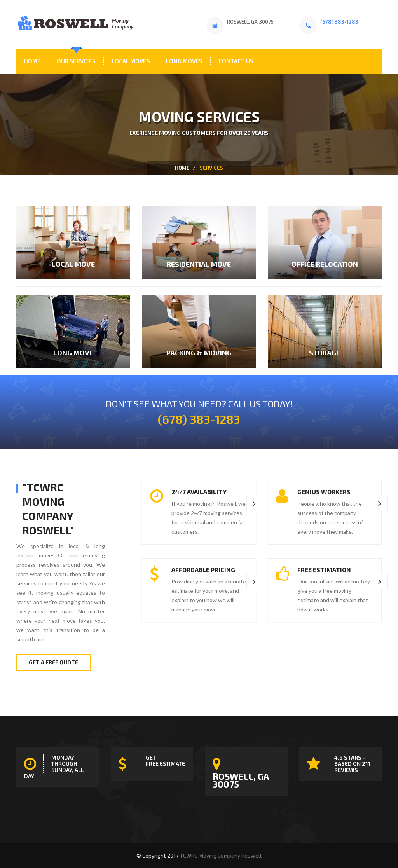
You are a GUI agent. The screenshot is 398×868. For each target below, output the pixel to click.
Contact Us (236, 61)
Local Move (73, 264)
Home (32, 61)
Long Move (73, 353)
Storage (325, 353)
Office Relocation (325, 264)
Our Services (76, 61)
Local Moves (131, 61)
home (182, 168)
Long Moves (184, 61)
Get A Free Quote (53, 662)
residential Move (199, 264)
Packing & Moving (199, 353)
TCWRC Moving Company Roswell (221, 855)
